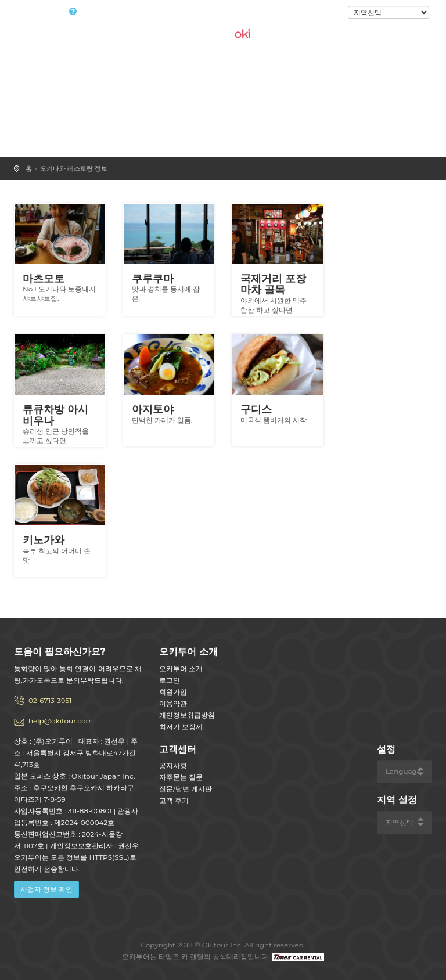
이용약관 (173, 703)
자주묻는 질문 (181, 777)
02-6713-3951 (50, 700)
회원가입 (173, 692)
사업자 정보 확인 (46, 889)
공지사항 (173, 765)
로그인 (328, 13)
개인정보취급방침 (187, 715)
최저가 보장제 (181, 727)
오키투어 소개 (181, 669)
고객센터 (178, 749)
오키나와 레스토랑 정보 (74, 168)
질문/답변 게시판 (186, 789)
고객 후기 (174, 800)
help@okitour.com (61, 721)
